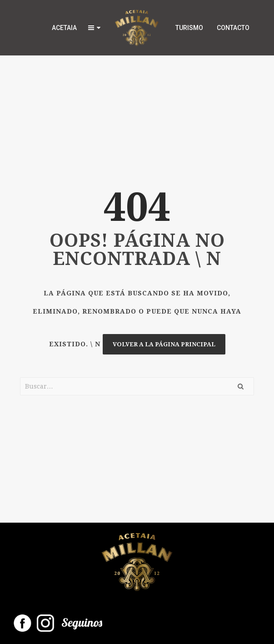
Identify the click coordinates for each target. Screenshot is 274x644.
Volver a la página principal (164, 344)
